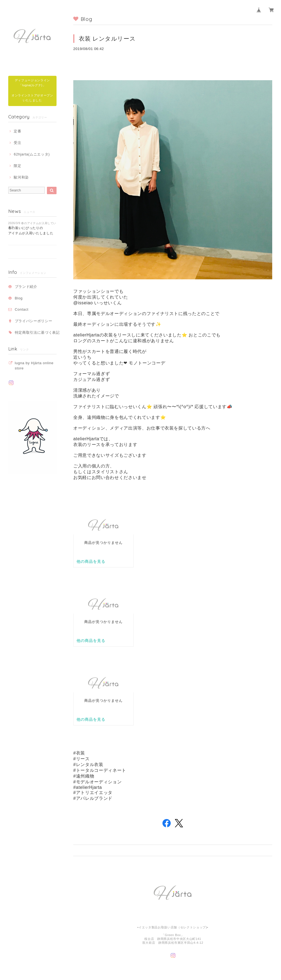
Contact (22, 309)
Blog (19, 298)
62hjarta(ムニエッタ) (32, 154)
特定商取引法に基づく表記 (37, 332)
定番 (17, 131)
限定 (17, 166)
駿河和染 (21, 177)
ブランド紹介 (26, 287)
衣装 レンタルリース (107, 39)
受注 (17, 143)
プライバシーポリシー (34, 321)
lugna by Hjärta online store (34, 365)
